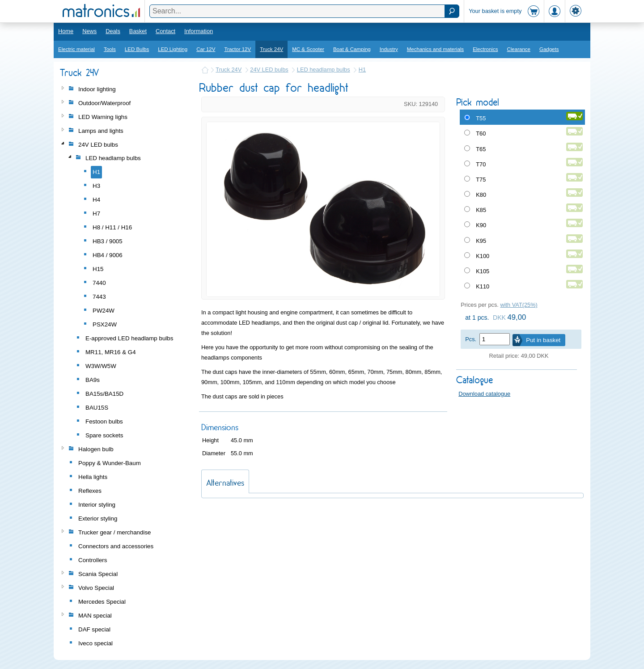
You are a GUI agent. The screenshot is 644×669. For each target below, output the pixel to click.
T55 (481, 118)
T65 (481, 149)
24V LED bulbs (269, 70)
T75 (481, 180)
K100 (483, 256)
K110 (483, 286)
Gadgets (549, 49)
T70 (481, 164)
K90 (481, 225)
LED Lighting (173, 49)
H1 (362, 70)
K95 (481, 241)
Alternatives (225, 483)
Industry (389, 49)
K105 (483, 271)
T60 (481, 133)
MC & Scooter (308, 49)
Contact (165, 31)
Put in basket (543, 340)
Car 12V (206, 49)
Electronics (485, 49)
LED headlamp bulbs (324, 70)
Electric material (76, 49)
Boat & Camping (352, 49)
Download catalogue (484, 394)
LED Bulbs (137, 49)
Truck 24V (271, 49)
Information (199, 31)
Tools (110, 49)
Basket (138, 31)
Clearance (519, 49)
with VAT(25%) (519, 305)
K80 (481, 195)
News (89, 31)
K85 (481, 210)
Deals (113, 31)
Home (66, 31)
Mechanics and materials (435, 49)
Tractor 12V (237, 49)
